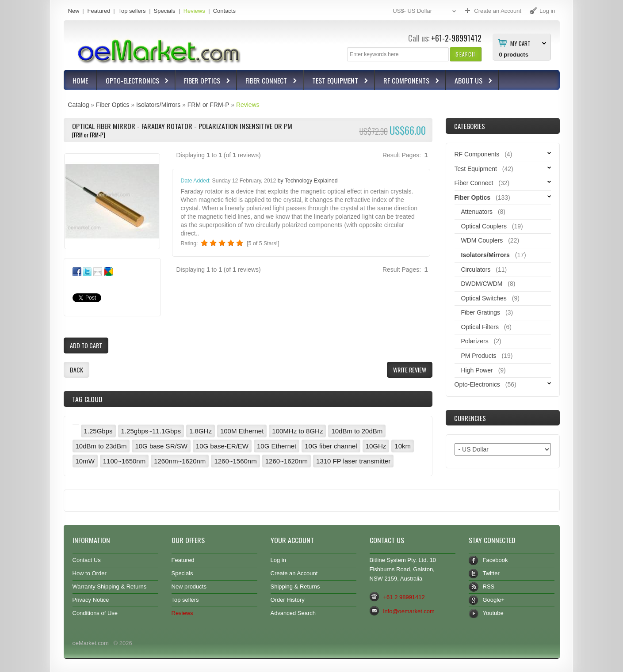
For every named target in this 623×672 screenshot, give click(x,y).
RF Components (407, 82)
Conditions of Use (95, 613)
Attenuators (477, 212)
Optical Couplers (484, 226)
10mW (85, 461)
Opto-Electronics (134, 82)
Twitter (491, 573)
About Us (470, 82)
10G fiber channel (331, 446)
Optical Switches (484, 298)
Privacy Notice (91, 600)
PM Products (479, 356)
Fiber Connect (267, 82)
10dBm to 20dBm (357, 431)
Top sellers (132, 11)
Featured (99, 11)
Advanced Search (293, 613)
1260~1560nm (235, 461)
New (74, 11)
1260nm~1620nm (180, 461)
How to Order (90, 573)
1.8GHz (201, 431)
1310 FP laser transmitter (353, 461)
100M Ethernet (242, 431)
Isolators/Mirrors (158, 105)
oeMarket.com (91, 643)
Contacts (224, 11)
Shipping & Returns (295, 587)
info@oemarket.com (409, 611)
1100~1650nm (124, 461)
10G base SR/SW (161, 446)
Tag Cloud (87, 399)
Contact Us (87, 560)
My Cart (520, 43)
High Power (477, 370)
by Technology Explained (308, 181)
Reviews (194, 11)
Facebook (495, 560)
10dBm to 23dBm (101, 446)
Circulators (476, 270)
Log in (278, 560)
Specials (165, 11)
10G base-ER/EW (222, 446)
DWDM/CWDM (482, 284)
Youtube (493, 613)
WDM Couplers (482, 240)
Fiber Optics (203, 82)
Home (80, 80)
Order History (288, 600)
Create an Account (294, 573)
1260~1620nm (287, 461)
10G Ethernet (277, 446)
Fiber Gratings (481, 312)
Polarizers (475, 341)
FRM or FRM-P (208, 105)
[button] (465, 54)
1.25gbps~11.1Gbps (151, 431)
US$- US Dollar (425, 11)
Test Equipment (336, 82)
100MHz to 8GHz (297, 431)
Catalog (78, 105)
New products (189, 587)
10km (403, 446)
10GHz (376, 446)
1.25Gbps (98, 431)
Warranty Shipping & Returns (110, 587)
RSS (489, 587)
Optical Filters (480, 327)
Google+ (494, 600)
